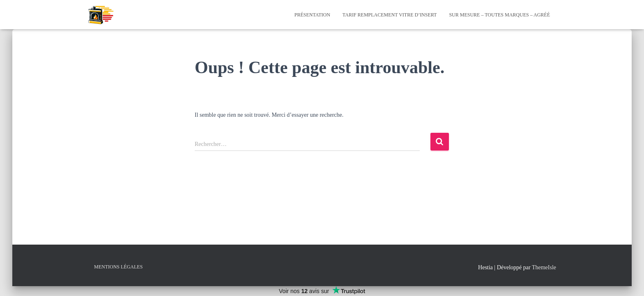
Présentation (312, 15)
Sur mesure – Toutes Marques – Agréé (499, 15)
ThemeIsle (544, 267)
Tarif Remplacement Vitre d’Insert (390, 15)
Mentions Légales (118, 267)
